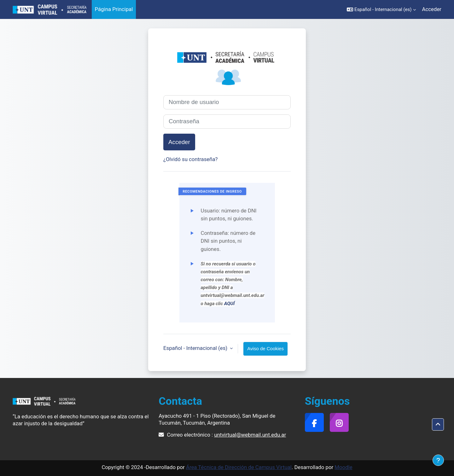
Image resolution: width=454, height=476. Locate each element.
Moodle (343, 467)
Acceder (432, 9)
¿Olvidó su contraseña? (191, 159)
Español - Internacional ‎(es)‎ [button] (196, 348)
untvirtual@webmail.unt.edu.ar (250, 435)
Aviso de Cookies (265, 348)
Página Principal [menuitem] (114, 9)
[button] (381, 9)
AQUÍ (230, 304)
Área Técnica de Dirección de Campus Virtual (239, 467)
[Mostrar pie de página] (438, 460)
